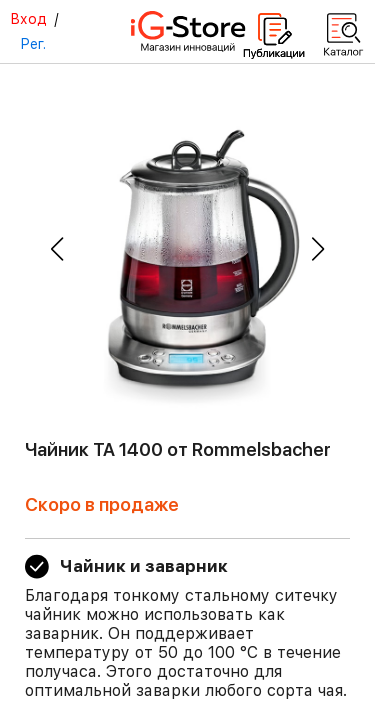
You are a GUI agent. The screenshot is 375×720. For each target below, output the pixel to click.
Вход (28, 19)
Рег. (33, 44)
